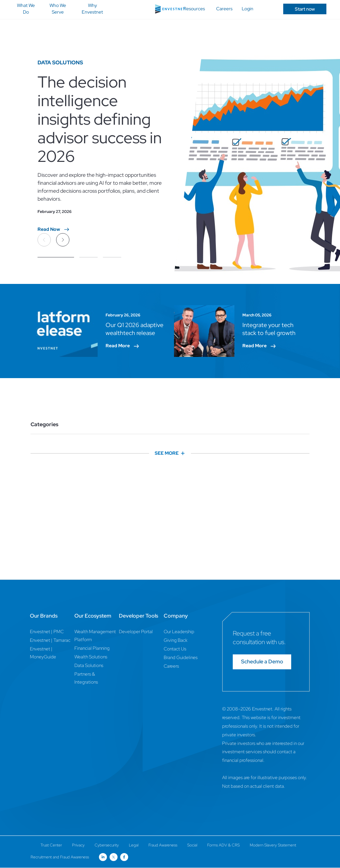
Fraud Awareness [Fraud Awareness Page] (163, 845)
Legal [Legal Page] (134, 845)
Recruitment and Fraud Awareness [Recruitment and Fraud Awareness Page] (60, 857)
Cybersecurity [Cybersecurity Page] (107, 845)
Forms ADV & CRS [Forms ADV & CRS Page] (223, 845)
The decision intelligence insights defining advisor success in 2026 (100, 119)
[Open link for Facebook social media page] (124, 857)
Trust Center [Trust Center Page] (51, 845)
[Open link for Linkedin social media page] (103, 857)
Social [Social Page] (192, 845)
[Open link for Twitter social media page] (114, 857)
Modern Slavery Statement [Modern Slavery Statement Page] (273, 845)
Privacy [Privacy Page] (78, 845)
